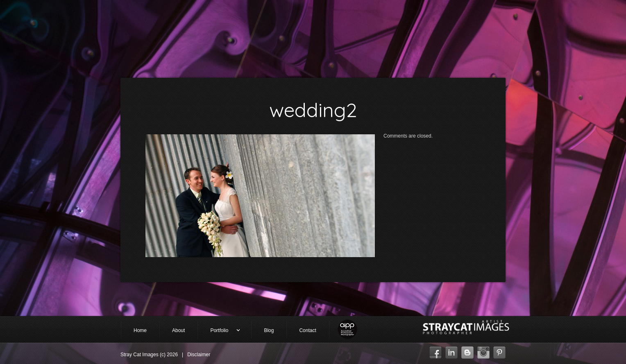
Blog (269, 330)
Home (140, 330)
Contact (307, 330)
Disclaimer (199, 355)
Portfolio (219, 331)
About (178, 330)
